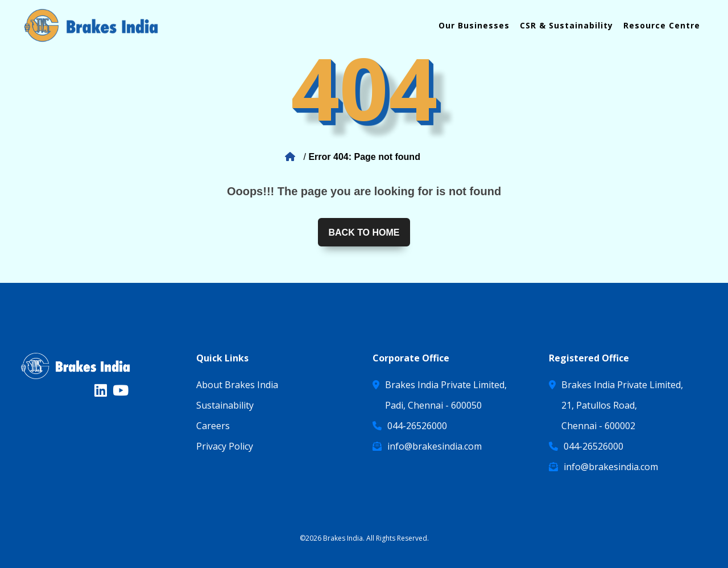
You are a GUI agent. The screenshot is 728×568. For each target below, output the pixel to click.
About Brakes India (237, 385)
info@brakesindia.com (435, 446)
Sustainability (225, 405)
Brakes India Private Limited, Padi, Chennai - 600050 (446, 395)
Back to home (364, 232)
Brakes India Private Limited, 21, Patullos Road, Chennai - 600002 (622, 405)
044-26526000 (417, 426)
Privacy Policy (225, 446)
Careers (213, 426)
